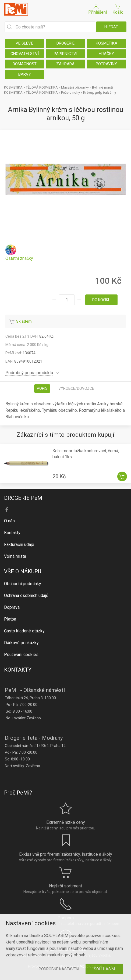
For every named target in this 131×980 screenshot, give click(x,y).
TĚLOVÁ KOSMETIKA (42, 87)
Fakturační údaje (19, 544)
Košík (118, 9)
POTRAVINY (106, 64)
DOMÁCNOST (25, 64)
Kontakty (12, 533)
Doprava (12, 607)
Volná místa (15, 556)
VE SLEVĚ (24, 43)
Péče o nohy (70, 92)
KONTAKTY (18, 670)
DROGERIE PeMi (24, 498)
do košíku (101, 300)
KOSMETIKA (107, 43)
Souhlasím (104, 969)
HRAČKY (106, 54)
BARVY (25, 74)
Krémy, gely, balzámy (100, 92)
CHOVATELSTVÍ (25, 54)
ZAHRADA (65, 64)
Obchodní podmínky (23, 584)
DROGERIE (65, 43)
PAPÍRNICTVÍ (65, 54)
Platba (10, 619)
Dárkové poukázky (21, 643)
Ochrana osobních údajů (26, 595)
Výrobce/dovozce (76, 388)
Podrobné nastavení (59, 969)
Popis (42, 388)
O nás (9, 521)
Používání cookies (21, 655)
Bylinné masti (102, 87)
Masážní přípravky (75, 87)
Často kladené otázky (24, 631)
